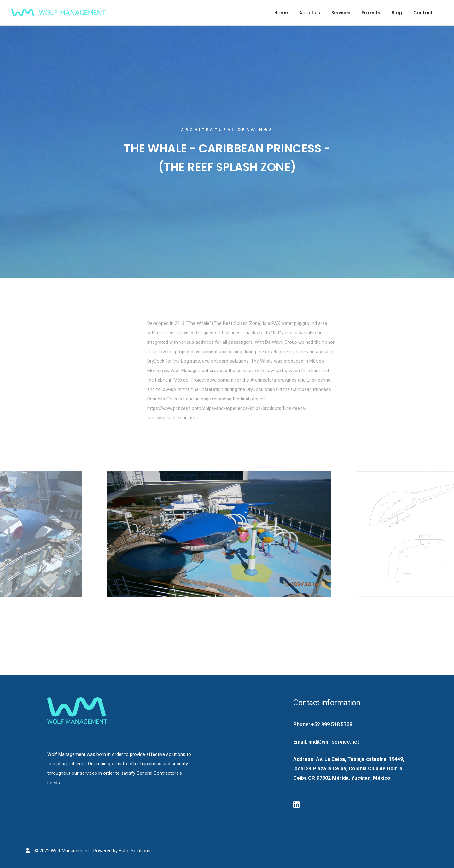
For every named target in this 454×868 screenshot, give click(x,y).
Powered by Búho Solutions (122, 851)
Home (281, 13)
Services (341, 13)
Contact (423, 13)
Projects (371, 13)
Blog (397, 13)
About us (310, 13)
